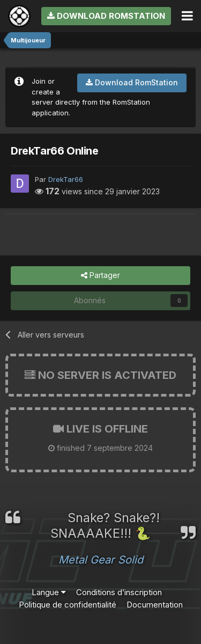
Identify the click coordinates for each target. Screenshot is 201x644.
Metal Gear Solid (101, 560)
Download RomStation (106, 16)
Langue (49, 592)
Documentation (155, 605)
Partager (100, 276)
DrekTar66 (66, 179)
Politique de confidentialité (68, 605)
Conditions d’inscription (119, 592)
